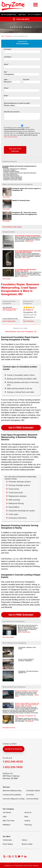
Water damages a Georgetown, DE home (25, 716)
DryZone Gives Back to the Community (26, 691)
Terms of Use (8, 137)
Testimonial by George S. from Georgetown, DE (10, 309)
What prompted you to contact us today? (17, 103)
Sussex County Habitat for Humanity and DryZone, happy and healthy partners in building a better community (27, 705)
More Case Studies (8, 637)
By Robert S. (28, 310)
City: (6, 72)
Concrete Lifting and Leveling (14, 799)
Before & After (27, 844)
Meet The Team (9, 821)
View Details (6, 197)
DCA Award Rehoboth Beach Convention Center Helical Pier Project (28, 252)
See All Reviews (29, 321)
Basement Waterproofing (12, 791)
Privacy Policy (19, 866)
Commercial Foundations (12, 795)
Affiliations (7, 825)
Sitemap (36, 866)
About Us (28, 812)
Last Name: (8, 57)
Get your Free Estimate (15, 150)
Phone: (7, 88)
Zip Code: (27, 80)
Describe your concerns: (12, 112)
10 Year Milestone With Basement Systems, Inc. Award (26, 270)
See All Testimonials (9, 321)
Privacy (15, 137)
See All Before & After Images (12, 227)
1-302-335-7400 (13, 767)
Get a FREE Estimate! (21, 428)
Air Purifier (30, 795)
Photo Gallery (8, 844)
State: (6, 80)
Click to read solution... (24, 632)
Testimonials (7, 840)
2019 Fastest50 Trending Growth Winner (28, 236)
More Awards (6, 279)
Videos (24, 840)
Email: (6, 96)
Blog (26, 816)
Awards (27, 821)
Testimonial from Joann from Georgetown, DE (21, 332)
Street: (6, 64)
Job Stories (7, 812)
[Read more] (29, 241)
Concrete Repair (32, 799)
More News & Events (9, 728)
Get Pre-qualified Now (9, 15)
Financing (28, 825)
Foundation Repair (33, 791)
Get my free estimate (14, 749)
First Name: (8, 49)
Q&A (5, 816)
